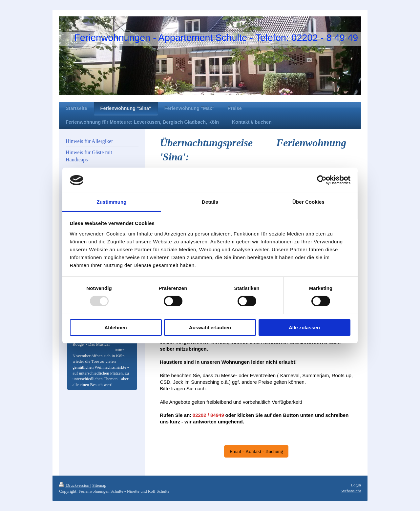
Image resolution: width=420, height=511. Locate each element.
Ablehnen (115, 327)
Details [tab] (210, 202)
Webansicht (351, 491)
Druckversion (75, 485)
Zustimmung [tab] (112, 202)
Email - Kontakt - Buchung (256, 451)
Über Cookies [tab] (308, 202)
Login (356, 485)
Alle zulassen (304, 327)
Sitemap (99, 485)
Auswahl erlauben (210, 327)
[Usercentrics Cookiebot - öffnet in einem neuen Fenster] (322, 180)
